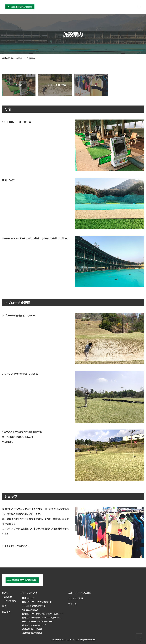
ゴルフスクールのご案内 (80, 593)
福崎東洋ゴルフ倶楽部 (32, 629)
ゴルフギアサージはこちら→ (16, 546)
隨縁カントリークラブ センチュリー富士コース (43, 614)
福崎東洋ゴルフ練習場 (12, 58)
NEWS (5, 593)
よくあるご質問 (76, 598)
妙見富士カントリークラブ (34, 625)
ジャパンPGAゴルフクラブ (34, 606)
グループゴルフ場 (29, 593)
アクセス (72, 604)
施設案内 (6, 612)
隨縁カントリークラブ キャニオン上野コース (42, 618)
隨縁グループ (28, 598)
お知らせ (8, 597)
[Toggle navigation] (139, 7)
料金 (4, 606)
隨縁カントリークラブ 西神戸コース (38, 621)
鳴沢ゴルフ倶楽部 (30, 610)
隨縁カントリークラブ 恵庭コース (37, 602)
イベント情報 (10, 601)
